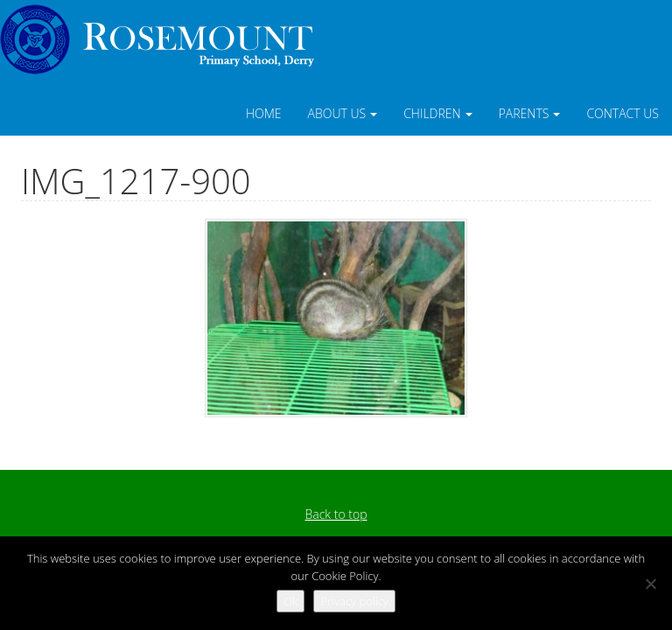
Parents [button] (530, 113)
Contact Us (623, 113)
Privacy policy (354, 601)
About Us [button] (343, 113)
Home (264, 113)
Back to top (336, 514)
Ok (290, 601)
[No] (650, 584)
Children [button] (438, 113)
